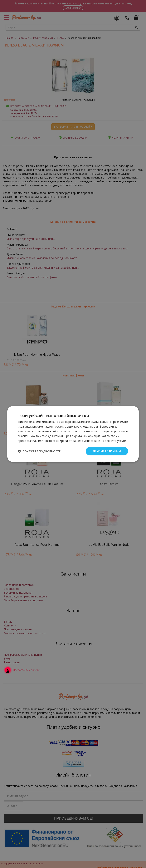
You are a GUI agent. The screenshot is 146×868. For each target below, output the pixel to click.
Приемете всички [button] (107, 451)
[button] (40, 451)
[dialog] (73, 434)
